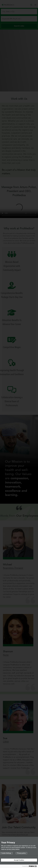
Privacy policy (21, 853)
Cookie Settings (6, 853)
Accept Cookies (19, 860)
